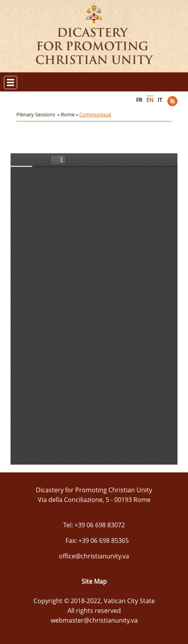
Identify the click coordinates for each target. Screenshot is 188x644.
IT (160, 100)
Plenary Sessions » (39, 114)
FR (139, 100)
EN (150, 100)
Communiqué (95, 114)
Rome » (70, 114)
